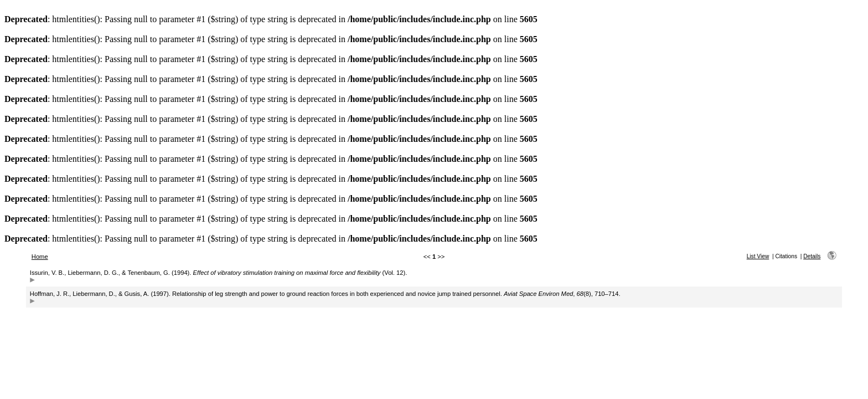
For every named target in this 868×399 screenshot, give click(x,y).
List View (758, 256)
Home (40, 257)
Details (812, 256)
